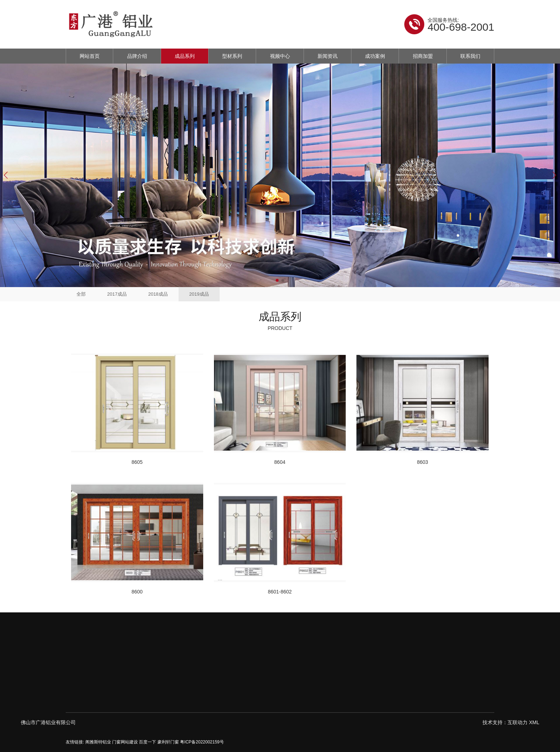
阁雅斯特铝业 (98, 742)
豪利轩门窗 (168, 742)
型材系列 (232, 56)
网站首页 (90, 56)
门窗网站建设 (125, 742)
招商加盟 (423, 56)
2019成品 (199, 294)
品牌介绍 (137, 56)
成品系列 (185, 56)
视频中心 (280, 56)
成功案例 (375, 56)
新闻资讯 (327, 56)
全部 (81, 294)
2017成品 (117, 294)
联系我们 (470, 56)
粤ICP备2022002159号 (202, 742)
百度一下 (147, 742)
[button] (277, 280)
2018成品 (158, 294)
